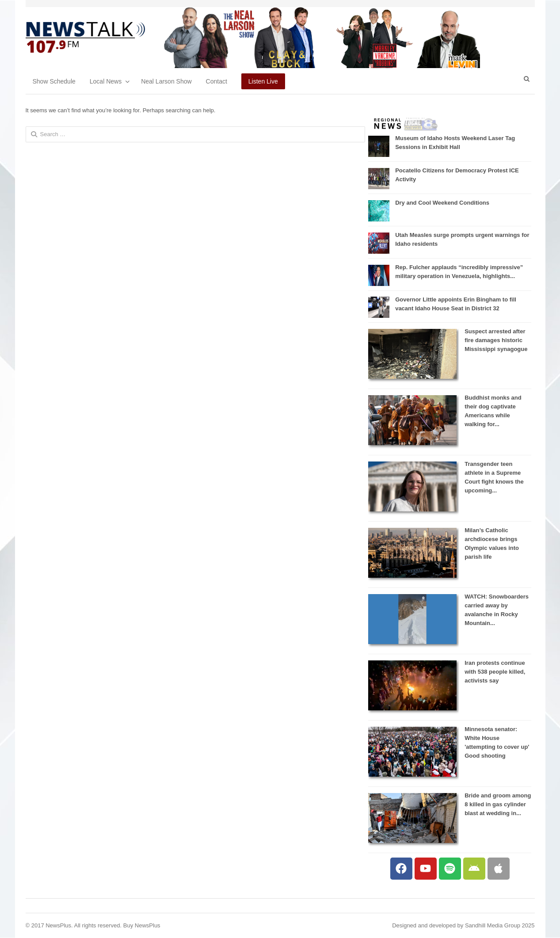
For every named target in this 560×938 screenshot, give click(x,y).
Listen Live (263, 81)
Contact (217, 81)
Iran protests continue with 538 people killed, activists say (495, 672)
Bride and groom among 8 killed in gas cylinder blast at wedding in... (498, 804)
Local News (106, 81)
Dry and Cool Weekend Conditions (442, 203)
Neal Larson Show (166, 81)
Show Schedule (54, 81)
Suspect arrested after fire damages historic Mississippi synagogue (496, 340)
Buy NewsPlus (142, 925)
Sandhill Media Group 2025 (500, 925)
